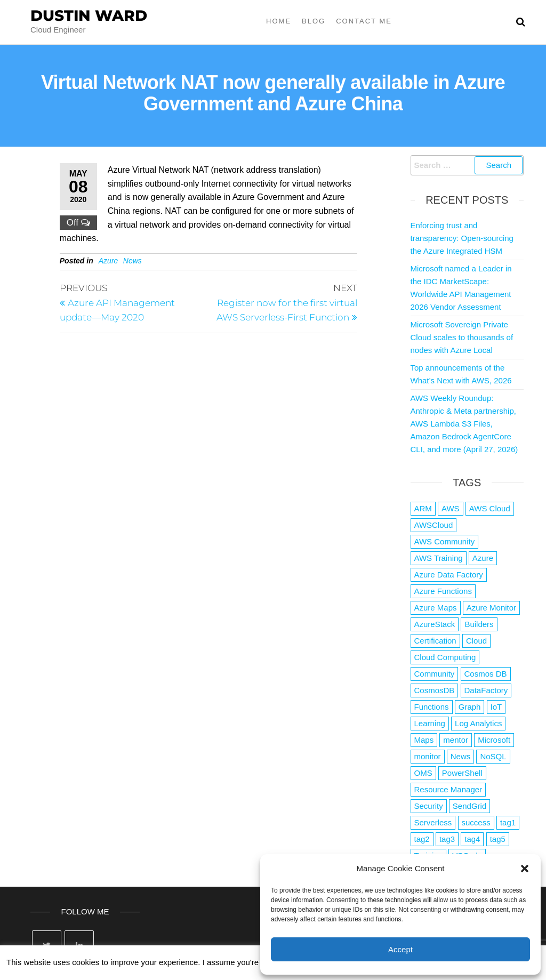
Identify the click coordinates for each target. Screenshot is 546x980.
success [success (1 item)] (476, 822)
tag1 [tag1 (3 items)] (508, 822)
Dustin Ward (89, 15)
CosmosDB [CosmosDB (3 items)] (435, 690)
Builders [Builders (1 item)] (479, 624)
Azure (109, 261)
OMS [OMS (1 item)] (423, 773)
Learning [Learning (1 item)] (430, 723)
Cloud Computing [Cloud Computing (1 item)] (445, 657)
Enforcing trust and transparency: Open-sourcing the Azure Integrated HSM (462, 238)
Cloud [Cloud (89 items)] (476, 641)
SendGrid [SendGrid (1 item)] (469, 806)
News (133, 261)
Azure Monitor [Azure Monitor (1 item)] (491, 608)
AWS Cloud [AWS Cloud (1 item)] (490, 508)
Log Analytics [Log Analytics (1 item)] (478, 723)
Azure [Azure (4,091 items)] (483, 558)
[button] (525, 869)
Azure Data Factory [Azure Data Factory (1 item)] (449, 575)
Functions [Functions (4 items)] (432, 707)
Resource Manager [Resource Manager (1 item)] (448, 789)
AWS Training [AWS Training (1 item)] (439, 558)
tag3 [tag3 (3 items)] (447, 839)
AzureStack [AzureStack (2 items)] (435, 624)
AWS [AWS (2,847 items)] (451, 508)
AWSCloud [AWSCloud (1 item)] (434, 525)
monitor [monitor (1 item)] (428, 756)
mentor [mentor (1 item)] (456, 740)
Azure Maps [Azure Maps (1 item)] (436, 608)
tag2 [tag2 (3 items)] (422, 839)
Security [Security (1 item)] (429, 806)
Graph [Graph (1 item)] (470, 707)
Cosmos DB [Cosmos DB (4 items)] (486, 674)
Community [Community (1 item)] (435, 674)
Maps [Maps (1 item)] (424, 740)
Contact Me (364, 21)
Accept (400, 949)
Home (279, 21)
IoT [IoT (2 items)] (496, 707)
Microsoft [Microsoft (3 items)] (494, 740)
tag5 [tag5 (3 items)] (498, 839)
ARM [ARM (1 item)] (423, 508)
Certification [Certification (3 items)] (435, 641)
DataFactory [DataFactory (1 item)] (486, 690)
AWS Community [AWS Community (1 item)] (445, 541)
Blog (314, 21)
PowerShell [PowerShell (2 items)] (462, 773)
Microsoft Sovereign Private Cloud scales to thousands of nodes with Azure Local (462, 337)
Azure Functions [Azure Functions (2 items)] (443, 591)
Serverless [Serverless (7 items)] (433, 822)
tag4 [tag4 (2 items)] (472, 839)
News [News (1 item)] (461, 756)
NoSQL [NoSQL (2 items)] (493, 756)
